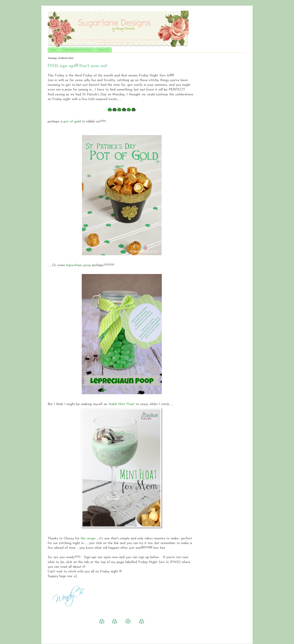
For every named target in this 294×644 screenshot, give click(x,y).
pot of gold (72, 122)
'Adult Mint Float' (122, 404)
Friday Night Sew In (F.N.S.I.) (77, 50)
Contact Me (103, 50)
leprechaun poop (78, 265)
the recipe (88, 539)
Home (54, 50)
